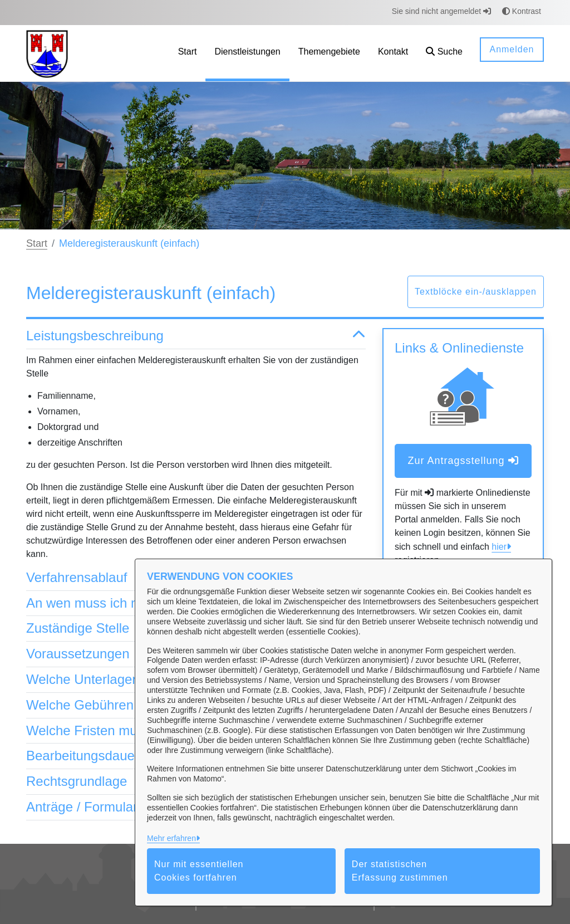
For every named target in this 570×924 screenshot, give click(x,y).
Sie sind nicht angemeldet (441, 11)
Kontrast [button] (522, 11)
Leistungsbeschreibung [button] (196, 336)
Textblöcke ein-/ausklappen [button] (476, 292)
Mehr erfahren (171, 838)
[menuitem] (188, 53)
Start (37, 243)
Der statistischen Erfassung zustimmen (400, 871)
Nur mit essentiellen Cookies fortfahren (199, 871)
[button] (444, 53)
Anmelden (512, 49)
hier (499, 547)
